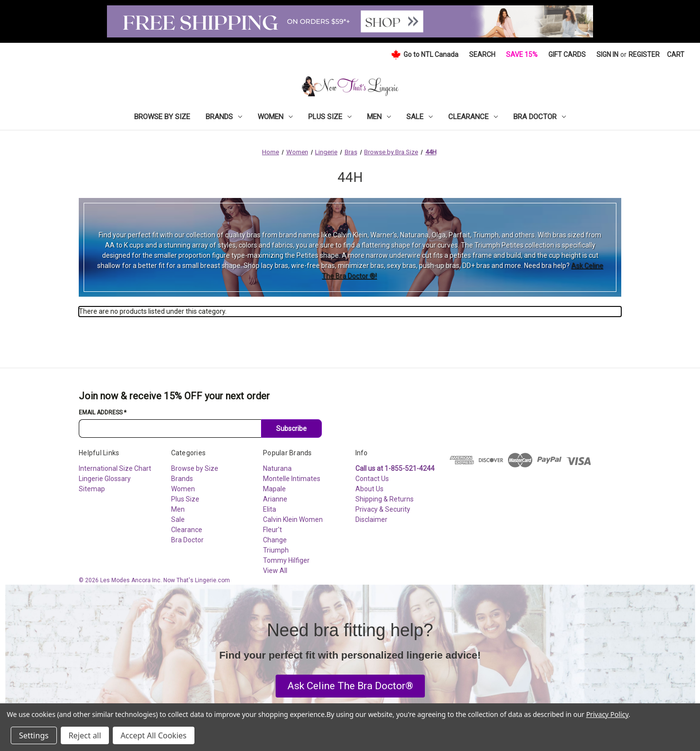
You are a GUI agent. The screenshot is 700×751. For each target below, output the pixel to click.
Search (482, 54)
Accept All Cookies (154, 735)
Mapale (274, 489)
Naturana (277, 468)
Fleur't (272, 530)
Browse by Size (162, 117)
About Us (369, 489)
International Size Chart (115, 468)
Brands (224, 117)
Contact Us (372, 479)
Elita (270, 509)
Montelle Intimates (292, 479)
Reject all (85, 735)
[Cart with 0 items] (676, 55)
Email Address (103, 412)
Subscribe (291, 429)
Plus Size (330, 117)
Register (644, 54)
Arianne (275, 499)
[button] (350, 686)
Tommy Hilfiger (286, 560)
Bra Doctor (540, 117)
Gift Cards (567, 54)
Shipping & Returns (385, 499)
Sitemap (92, 489)
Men (379, 117)
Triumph (276, 550)
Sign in (607, 54)
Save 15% (522, 54)
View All (275, 571)
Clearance (473, 117)
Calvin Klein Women (293, 519)
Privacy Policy (607, 714)
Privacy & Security (383, 509)
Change (275, 540)
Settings (34, 735)
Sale (420, 117)
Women (275, 117)
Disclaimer (371, 519)
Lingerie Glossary (105, 479)
